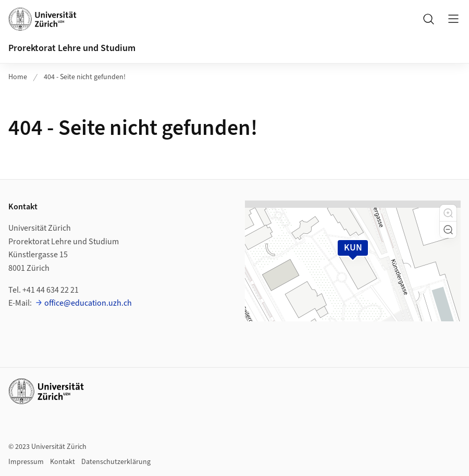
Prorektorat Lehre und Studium (72, 48)
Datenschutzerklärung (116, 462)
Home (18, 77)
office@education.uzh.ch (88, 303)
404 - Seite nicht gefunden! (85, 77)
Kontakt (63, 462)
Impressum (26, 462)
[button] (448, 213)
